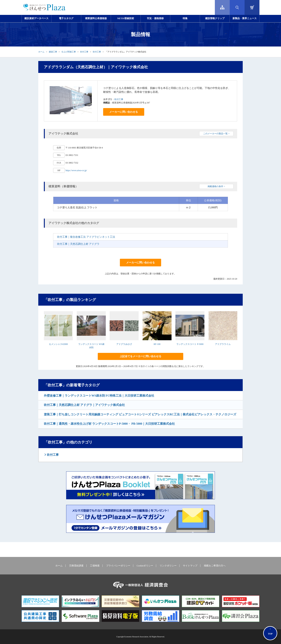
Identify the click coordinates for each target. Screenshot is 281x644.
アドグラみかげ (124, 344)
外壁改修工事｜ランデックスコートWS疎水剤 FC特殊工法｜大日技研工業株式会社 (99, 396)
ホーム (41, 52)
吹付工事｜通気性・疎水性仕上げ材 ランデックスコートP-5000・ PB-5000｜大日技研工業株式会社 (109, 424)
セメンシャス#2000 (58, 344)
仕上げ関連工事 (69, 52)
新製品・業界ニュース (245, 18)
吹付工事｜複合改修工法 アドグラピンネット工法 (86, 237)
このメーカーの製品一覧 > (216, 134)
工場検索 (95, 566)
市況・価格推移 (155, 18)
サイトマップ (190, 566)
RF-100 (157, 344)
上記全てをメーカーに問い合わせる (140, 356)
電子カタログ (66, 18)
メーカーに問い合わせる (124, 112)
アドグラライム (223, 344)
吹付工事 (84, 52)
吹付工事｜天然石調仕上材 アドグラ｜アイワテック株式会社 (84, 405)
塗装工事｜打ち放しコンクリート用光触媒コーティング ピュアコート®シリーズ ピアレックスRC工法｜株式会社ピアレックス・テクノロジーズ (140, 414)
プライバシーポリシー (118, 566)
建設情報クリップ (215, 18)
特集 (185, 18)
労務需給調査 (76, 566)
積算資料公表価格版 (96, 18)
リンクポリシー (168, 566)
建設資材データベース (36, 18)
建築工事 (53, 52)
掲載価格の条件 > (216, 186)
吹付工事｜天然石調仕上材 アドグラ (78, 244)
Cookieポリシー (145, 566)
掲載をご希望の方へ (215, 566)
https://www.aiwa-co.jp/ (76, 170)
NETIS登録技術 (126, 18)
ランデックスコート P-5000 (190, 344)
